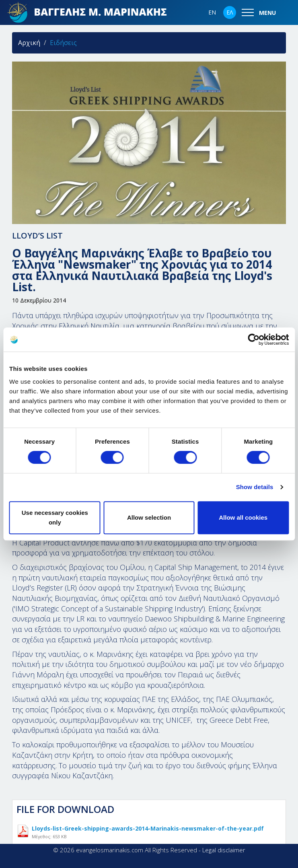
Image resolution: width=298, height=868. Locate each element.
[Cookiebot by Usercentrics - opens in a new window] (254, 339)
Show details (255, 487)
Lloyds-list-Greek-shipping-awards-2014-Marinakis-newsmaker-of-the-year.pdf (148, 831)
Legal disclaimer (224, 850)
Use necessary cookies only (55, 517)
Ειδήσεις (63, 43)
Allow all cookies (243, 517)
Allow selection (149, 517)
